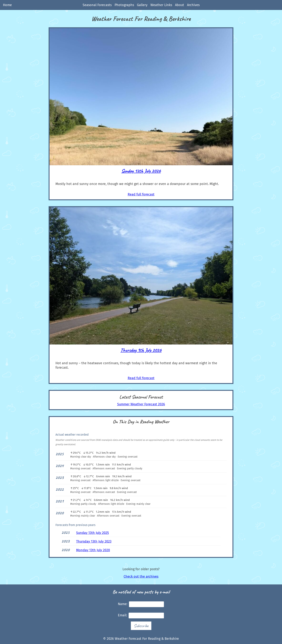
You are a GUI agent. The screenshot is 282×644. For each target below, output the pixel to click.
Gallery (142, 5)
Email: (141, 616)
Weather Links (161, 5)
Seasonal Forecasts (97, 5)
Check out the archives (141, 577)
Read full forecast (141, 194)
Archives (193, 5)
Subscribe (141, 626)
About (180, 5)
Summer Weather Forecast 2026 (141, 404)
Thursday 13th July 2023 (94, 541)
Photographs (124, 5)
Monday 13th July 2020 (93, 550)
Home (7, 5)
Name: (141, 604)
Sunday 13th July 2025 (92, 533)
